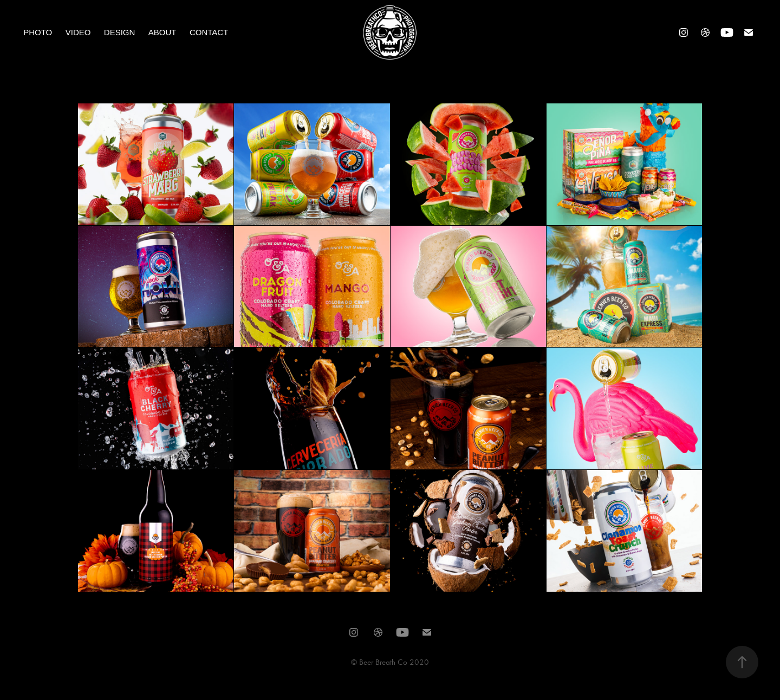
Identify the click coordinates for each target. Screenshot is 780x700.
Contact (209, 32)
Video (78, 32)
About (162, 32)
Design (120, 32)
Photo (38, 32)
